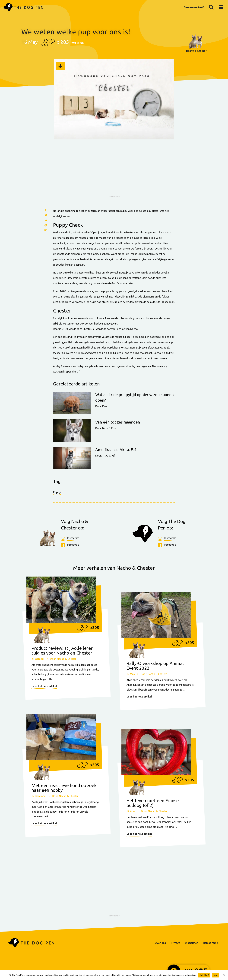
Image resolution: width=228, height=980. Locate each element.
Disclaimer (191, 943)
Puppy (57, 492)
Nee (216, 975)
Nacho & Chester (196, 51)
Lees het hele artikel (44, 686)
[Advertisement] (114, 172)
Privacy (175, 943)
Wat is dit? (78, 43)
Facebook (73, 545)
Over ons (160, 943)
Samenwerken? (194, 7)
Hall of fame (211, 943)
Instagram (73, 538)
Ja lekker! (204, 975)
